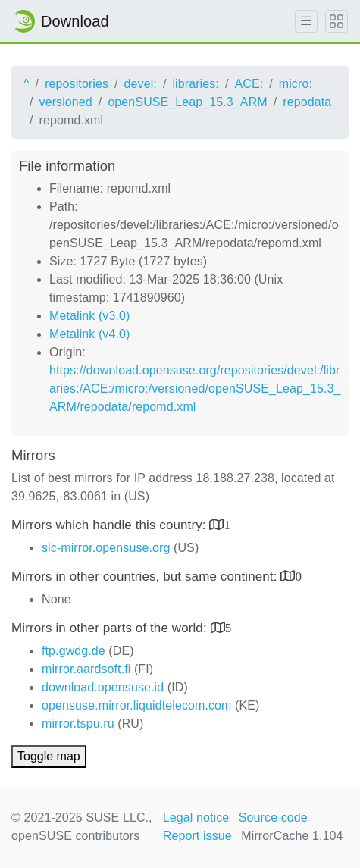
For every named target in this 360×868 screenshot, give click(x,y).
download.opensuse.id (103, 687)
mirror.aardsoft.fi (86, 669)
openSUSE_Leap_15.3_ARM (187, 102)
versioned (66, 102)
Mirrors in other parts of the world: (111, 628)
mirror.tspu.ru (78, 724)
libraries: (195, 84)
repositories (77, 84)
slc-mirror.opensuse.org (106, 548)
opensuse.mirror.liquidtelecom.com (137, 705)
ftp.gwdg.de (74, 651)
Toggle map (49, 756)
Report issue (197, 836)
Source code (273, 818)
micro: (296, 84)
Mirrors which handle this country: (110, 525)
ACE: (249, 84)
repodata (307, 102)
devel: (141, 84)
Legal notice (196, 818)
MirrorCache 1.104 (292, 836)
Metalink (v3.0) (89, 316)
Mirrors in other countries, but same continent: (146, 577)
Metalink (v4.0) (89, 334)
